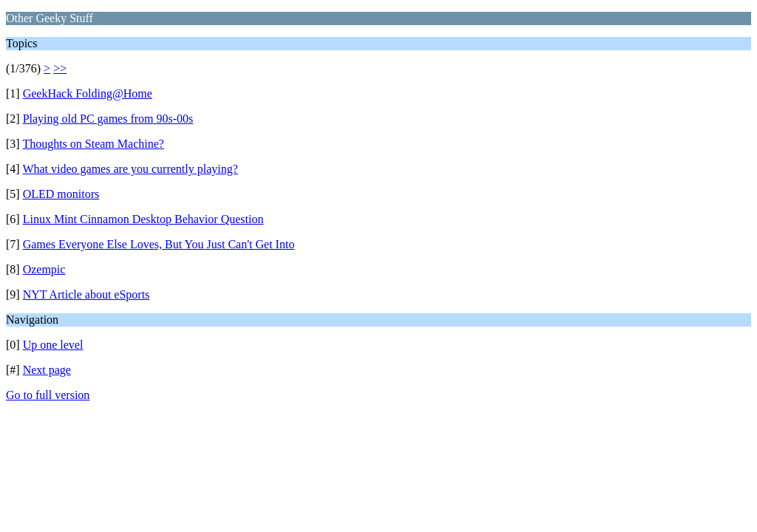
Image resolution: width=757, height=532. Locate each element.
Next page (47, 370)
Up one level (53, 345)
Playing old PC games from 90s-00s (108, 119)
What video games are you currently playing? (130, 169)
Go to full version (48, 395)
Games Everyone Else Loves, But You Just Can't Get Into (159, 244)
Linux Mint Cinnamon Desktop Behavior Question (143, 219)
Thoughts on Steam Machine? (93, 144)
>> (60, 68)
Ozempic (44, 269)
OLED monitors (61, 194)
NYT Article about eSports (86, 294)
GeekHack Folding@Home (88, 93)
